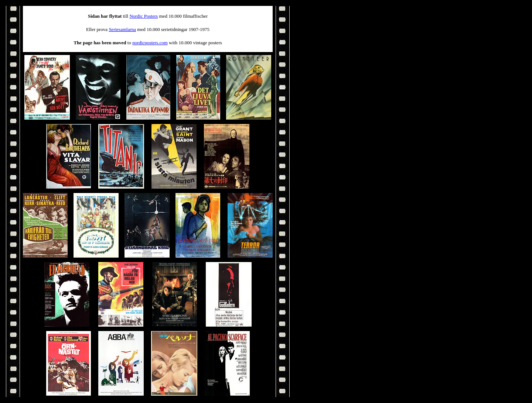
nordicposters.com (150, 43)
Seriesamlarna (122, 29)
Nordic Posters (144, 16)
